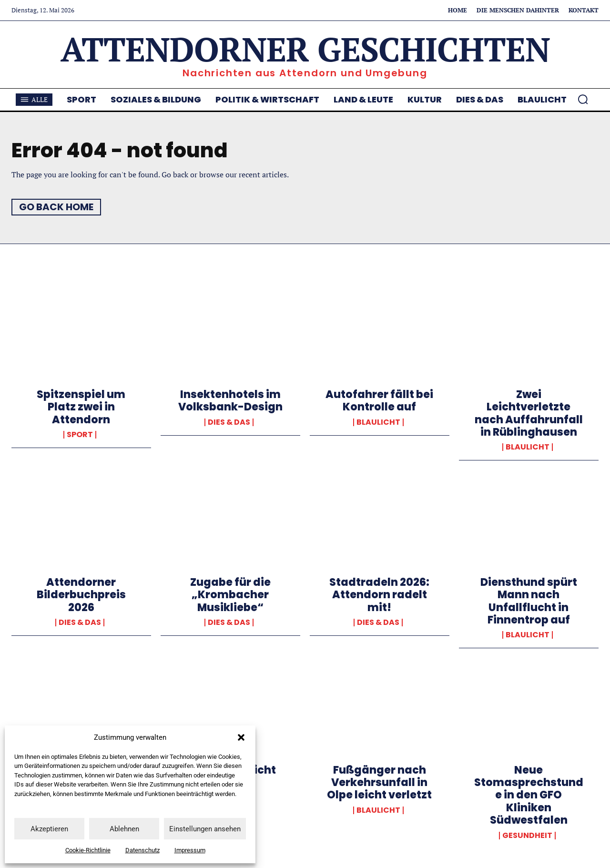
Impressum (190, 850)
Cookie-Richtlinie (88, 850)
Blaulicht (378, 422)
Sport (80, 435)
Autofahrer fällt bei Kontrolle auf (379, 401)
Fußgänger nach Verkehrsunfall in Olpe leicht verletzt (379, 783)
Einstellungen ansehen (205, 829)
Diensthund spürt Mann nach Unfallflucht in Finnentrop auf (529, 601)
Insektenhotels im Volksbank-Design (230, 401)
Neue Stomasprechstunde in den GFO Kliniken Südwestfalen (529, 795)
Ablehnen (124, 829)
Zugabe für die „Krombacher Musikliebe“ (230, 595)
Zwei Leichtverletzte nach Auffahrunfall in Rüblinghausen (529, 413)
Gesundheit (527, 836)
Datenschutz (142, 850)
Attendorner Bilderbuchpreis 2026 (81, 595)
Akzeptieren (49, 829)
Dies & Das (229, 422)
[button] (241, 737)
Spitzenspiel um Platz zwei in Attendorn (81, 407)
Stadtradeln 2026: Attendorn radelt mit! (379, 595)
